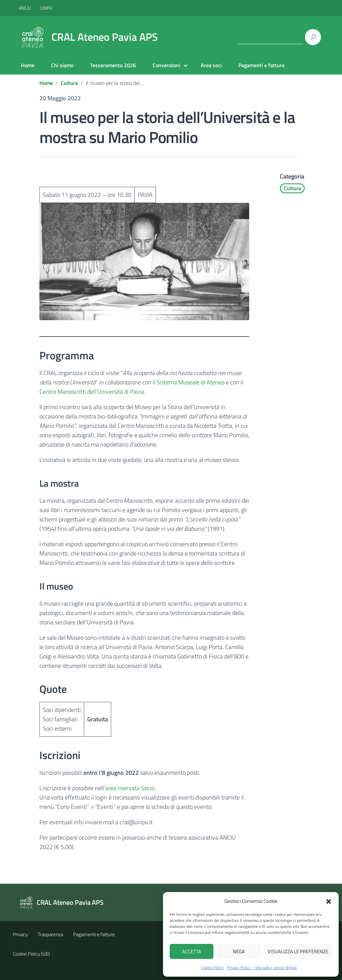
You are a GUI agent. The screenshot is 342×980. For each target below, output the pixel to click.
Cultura (69, 83)
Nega (239, 951)
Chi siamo (62, 65)
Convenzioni (166, 65)
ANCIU (25, 8)
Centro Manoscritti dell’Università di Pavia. (92, 392)
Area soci (211, 65)
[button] (329, 901)
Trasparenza (50, 934)
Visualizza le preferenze (298, 951)
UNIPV (46, 8)
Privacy (20, 934)
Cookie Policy (213, 967)
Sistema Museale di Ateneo (191, 382)
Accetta (192, 951)
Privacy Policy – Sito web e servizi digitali (262, 967)
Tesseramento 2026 (113, 65)
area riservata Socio (130, 788)
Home (28, 65)
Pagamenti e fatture (262, 65)
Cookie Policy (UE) (31, 954)
